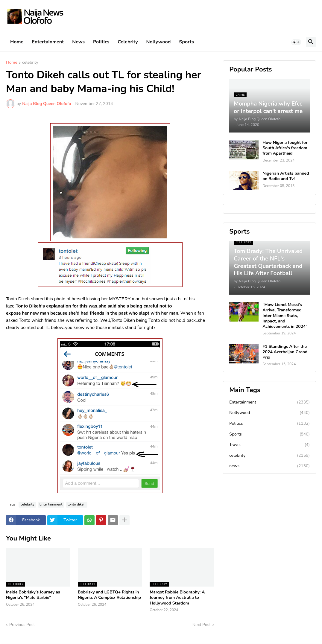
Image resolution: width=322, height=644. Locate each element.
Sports (186, 42)
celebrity (30, 63)
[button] (296, 42)
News (78, 42)
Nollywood (159, 42)
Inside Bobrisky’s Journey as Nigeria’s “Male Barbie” (33, 595)
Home (17, 42)
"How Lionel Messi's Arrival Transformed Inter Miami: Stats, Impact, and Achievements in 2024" (285, 316)
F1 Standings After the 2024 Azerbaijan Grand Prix (285, 352)
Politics (101, 42)
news (269, 466)
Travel (269, 445)
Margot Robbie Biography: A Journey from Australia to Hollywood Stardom (177, 598)
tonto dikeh (77, 504)
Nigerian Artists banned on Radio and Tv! (286, 176)
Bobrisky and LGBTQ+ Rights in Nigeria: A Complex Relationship (109, 595)
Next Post (202, 625)
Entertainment (48, 42)
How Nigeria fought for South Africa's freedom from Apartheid (285, 148)
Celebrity (128, 42)
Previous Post (22, 625)
